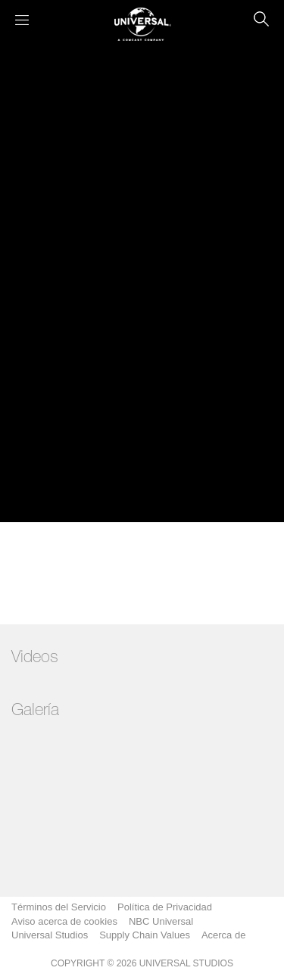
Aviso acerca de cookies (64, 921)
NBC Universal (161, 921)
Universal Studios (50, 935)
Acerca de (224, 935)
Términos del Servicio (59, 907)
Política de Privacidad (165, 907)
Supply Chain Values (145, 935)
